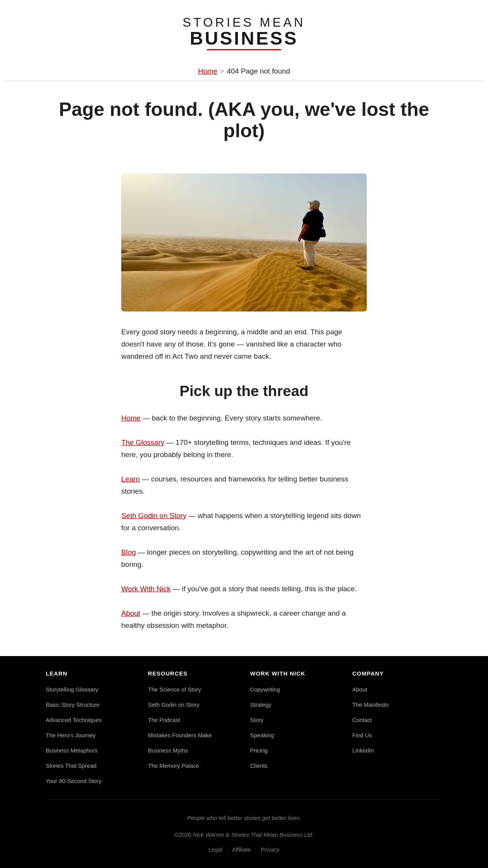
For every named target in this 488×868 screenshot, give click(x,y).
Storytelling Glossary (72, 689)
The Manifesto (370, 705)
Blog (128, 552)
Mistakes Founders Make (180, 735)
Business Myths (168, 750)
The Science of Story (174, 689)
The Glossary (143, 442)
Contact (362, 720)
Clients (259, 766)
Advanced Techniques (74, 720)
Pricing (259, 750)
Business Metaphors (72, 750)
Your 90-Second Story (74, 781)
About (131, 613)
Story (257, 720)
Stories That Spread (71, 766)
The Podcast (164, 720)
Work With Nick (146, 589)
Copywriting (265, 689)
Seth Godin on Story (154, 516)
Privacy (270, 850)
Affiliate (242, 850)
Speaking (262, 735)
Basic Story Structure (73, 705)
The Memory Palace (173, 766)
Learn (131, 479)
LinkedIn (363, 750)
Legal (216, 850)
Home (208, 71)
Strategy (261, 705)
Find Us (362, 735)
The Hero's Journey (71, 735)
